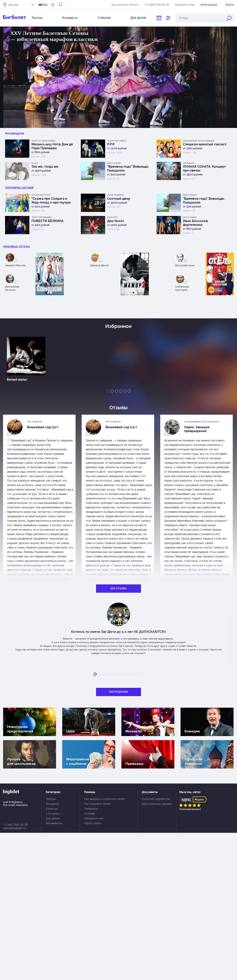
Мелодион (189, 163)
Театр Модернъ (116, 195)
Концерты (70, 18)
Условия (90, 814)
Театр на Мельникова (43, 141)
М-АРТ (35, 163)
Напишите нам (185, 5)
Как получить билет (97, 804)
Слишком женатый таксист (205, 144)
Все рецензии (119, 692)
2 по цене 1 (53, 814)
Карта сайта (93, 823)
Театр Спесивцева (42, 217)
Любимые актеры (17, 247)
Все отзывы (119, 588)
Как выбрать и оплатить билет (105, 799)
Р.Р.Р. (111, 144)
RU (45, 5)
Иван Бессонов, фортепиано (196, 223)
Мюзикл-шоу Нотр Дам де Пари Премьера (52, 146)
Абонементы (54, 823)
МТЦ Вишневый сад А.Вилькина (202, 422)
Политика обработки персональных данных (157, 801)
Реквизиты (91, 809)
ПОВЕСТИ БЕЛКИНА (48, 221)
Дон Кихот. (116, 221)
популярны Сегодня (19, 188)
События (104, 18)
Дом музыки (114, 163)
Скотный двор (119, 199)
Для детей (138, 18)
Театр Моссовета (117, 141)
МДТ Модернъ (35, 422)
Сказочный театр (41, 195)
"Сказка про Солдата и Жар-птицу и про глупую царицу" (51, 201)
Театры (37, 18)
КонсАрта (112, 217)
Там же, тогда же (45, 167)
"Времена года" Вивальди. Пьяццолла (128, 169)
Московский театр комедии (199, 141)
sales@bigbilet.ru (14, 828)
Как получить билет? (125, 5)
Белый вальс (17, 379)
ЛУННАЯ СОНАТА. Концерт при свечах (204, 169)
